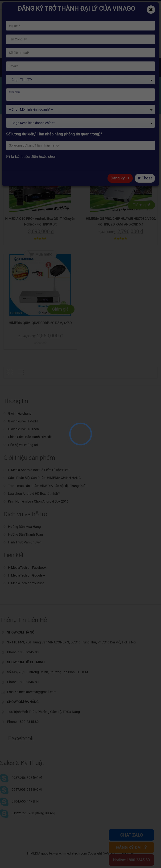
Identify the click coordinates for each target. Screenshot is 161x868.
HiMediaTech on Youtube (26, 583)
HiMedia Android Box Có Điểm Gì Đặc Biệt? (39, 470)
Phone (63, 5)
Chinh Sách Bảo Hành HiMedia (30, 437)
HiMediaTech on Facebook (27, 568)
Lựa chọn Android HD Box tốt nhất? (34, 494)
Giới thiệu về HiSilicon (23, 429)
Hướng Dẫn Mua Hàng (24, 527)
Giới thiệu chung (20, 413)
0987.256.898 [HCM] (27, 778)
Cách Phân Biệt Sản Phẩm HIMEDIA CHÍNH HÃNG (44, 478)
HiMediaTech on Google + (27, 575)
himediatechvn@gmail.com (28, 5)
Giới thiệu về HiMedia (23, 421)
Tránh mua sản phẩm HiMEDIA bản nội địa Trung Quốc (48, 486)
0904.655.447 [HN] (26, 801)
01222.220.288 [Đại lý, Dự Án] (33, 813)
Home (13, 104)
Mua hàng (44, 150)
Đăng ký (120, 178)
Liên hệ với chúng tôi (23, 445)
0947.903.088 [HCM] (27, 790)
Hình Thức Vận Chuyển (25, 542)
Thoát (145, 178)
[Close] (151, 10)
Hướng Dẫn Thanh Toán (25, 534)
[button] (9, 133)
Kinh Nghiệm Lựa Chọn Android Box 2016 (38, 501)
